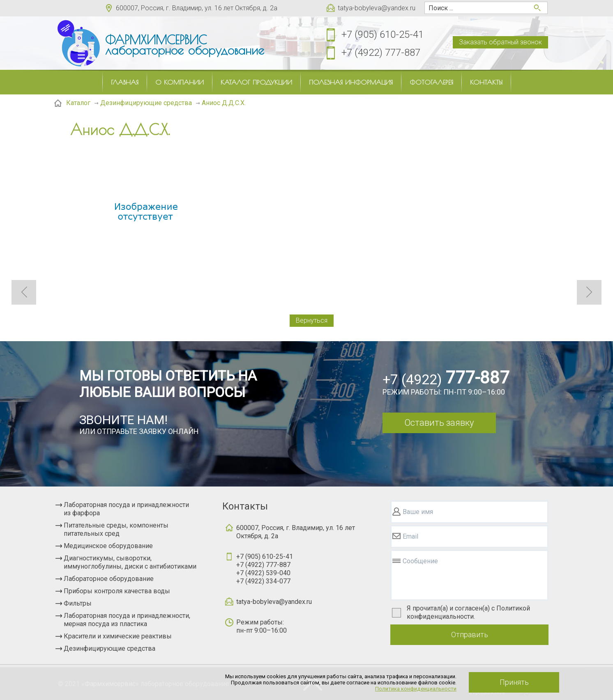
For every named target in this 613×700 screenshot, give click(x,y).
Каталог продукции (256, 82)
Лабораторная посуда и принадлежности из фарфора (126, 509)
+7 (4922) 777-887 (381, 53)
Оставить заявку (439, 423)
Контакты (486, 82)
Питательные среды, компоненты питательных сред (116, 529)
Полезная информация (351, 82)
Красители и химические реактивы (118, 636)
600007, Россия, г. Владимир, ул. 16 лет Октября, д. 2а (197, 8)
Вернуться (312, 320)
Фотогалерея (431, 82)
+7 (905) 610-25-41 (383, 34)
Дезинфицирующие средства (109, 648)
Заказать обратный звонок (500, 42)
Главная (125, 82)
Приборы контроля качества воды (117, 591)
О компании (180, 82)
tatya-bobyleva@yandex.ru (377, 8)
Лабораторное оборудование (109, 579)
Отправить (470, 635)
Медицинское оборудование (108, 546)
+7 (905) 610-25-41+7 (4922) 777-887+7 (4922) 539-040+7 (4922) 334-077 (265, 569)
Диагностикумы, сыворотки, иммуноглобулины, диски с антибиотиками (130, 562)
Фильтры (78, 603)
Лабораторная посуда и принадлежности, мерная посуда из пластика (127, 620)
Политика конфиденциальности (416, 689)
